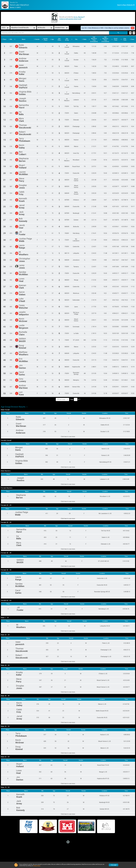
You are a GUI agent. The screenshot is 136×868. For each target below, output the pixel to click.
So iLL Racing (78, 17)
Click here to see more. (68, 437)
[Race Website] (6, 5)
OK (133, 28)
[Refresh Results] (134, 33)
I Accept (114, 865)
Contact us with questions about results (70, 19)
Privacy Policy (37, 866)
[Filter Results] (130, 33)
